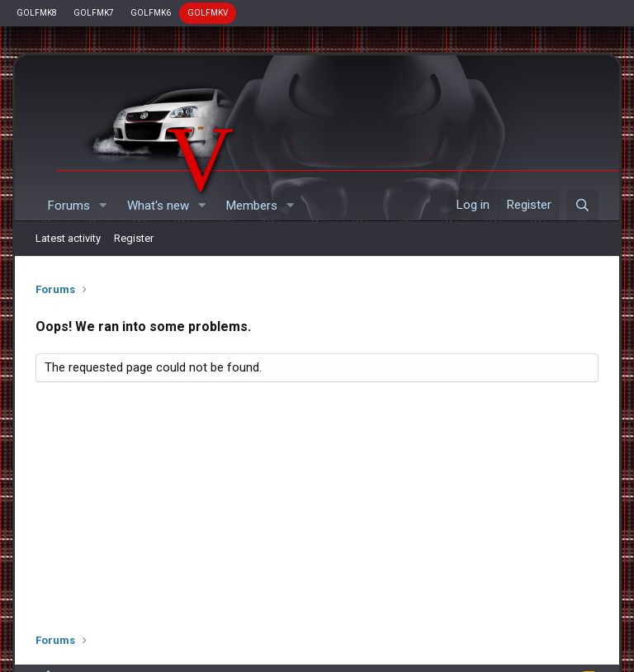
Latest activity (68, 238)
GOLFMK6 (151, 13)
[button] (103, 206)
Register (134, 238)
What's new (158, 206)
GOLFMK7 (94, 13)
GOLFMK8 (37, 13)
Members (252, 206)
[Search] (582, 206)
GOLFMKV (208, 13)
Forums (69, 206)
